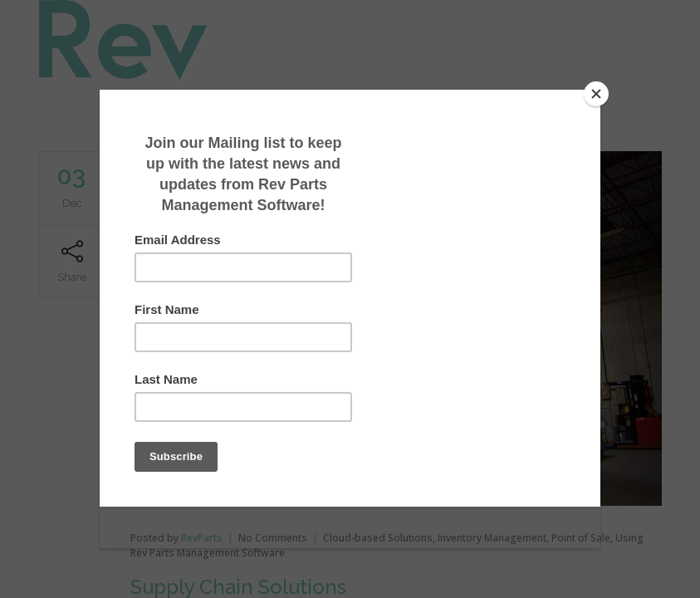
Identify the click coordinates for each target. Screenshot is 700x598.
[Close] (596, 94)
